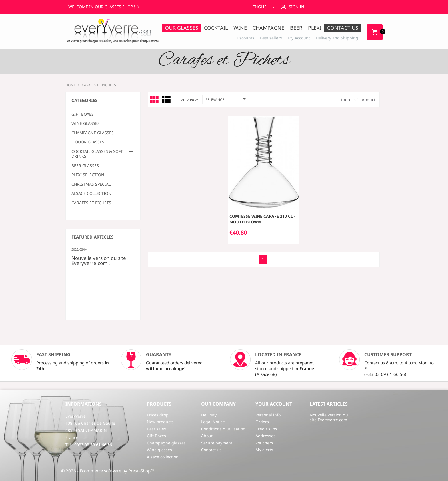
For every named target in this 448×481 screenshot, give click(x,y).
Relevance (227, 99)
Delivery (209, 415)
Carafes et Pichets (91, 203)
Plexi (315, 28)
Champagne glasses (93, 133)
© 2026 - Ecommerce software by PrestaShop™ (108, 471)
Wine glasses (86, 123)
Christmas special (91, 184)
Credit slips (266, 429)
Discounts (245, 38)
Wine (240, 28)
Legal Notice (213, 422)
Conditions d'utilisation (223, 429)
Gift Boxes (83, 114)
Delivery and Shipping (337, 38)
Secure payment (217, 443)
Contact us (343, 28)
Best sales (156, 429)
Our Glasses (182, 28)
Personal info (268, 415)
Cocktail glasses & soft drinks (97, 154)
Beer (296, 28)
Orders (262, 422)
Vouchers (264, 443)
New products (160, 422)
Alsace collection (91, 193)
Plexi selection (88, 175)
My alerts (264, 450)
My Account (299, 38)
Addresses (265, 436)
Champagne (268, 28)
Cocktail (216, 28)
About (207, 436)
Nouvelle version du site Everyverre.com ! (99, 260)
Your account (274, 404)
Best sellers (271, 38)
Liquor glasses (88, 142)
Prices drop (158, 415)
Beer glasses (85, 166)
